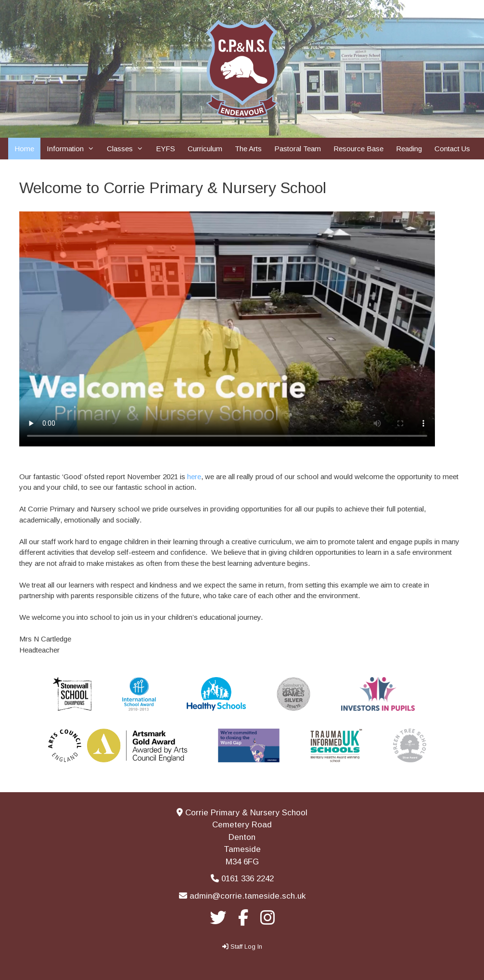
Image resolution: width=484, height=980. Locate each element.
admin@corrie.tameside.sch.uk (248, 896)
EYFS (166, 149)
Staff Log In (246, 947)
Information (74, 149)
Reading (409, 149)
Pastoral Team (298, 149)
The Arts (248, 149)
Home (24, 149)
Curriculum (205, 149)
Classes (128, 149)
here (194, 477)
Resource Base (358, 149)
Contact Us (452, 149)
